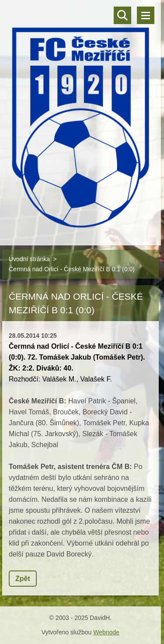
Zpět (23, 579)
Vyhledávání (122, 15)
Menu (146, 15)
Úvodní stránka (29, 259)
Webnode (106, 632)
